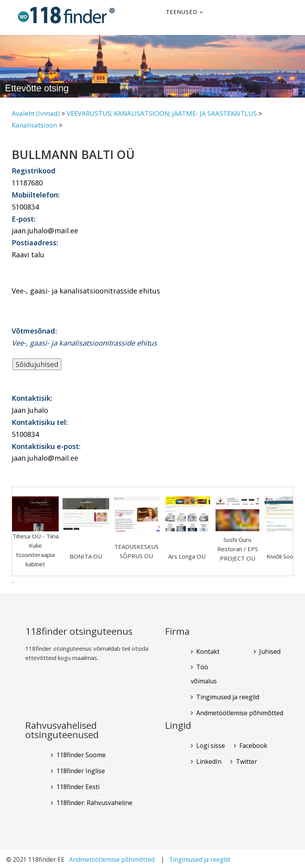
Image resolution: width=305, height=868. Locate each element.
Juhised (270, 651)
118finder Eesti (78, 787)
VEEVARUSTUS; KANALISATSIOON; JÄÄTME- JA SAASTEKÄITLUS (162, 113)
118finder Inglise (81, 771)
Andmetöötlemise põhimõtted (240, 713)
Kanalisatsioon (34, 125)
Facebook (253, 746)
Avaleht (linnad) (36, 113)
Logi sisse (211, 746)
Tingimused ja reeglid (228, 697)
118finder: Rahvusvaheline (94, 803)
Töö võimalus (204, 674)
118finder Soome (81, 755)
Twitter (247, 761)
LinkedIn (209, 761)
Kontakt (208, 651)
